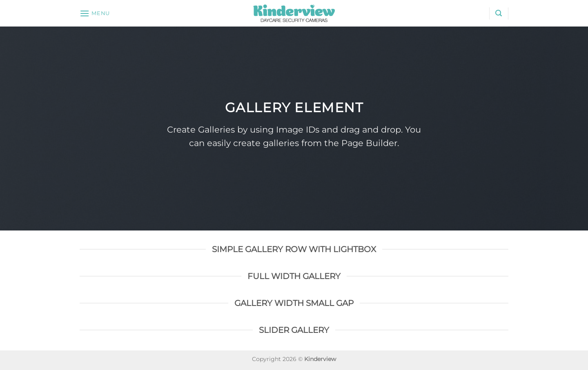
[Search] (499, 13)
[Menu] (95, 13)
